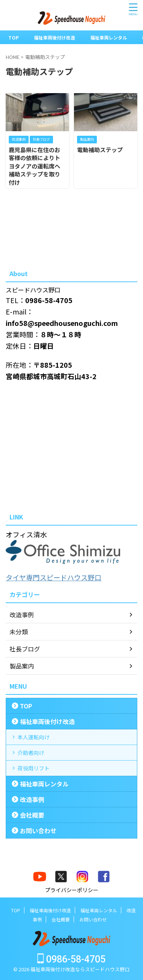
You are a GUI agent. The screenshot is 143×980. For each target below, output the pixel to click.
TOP (14, 37)
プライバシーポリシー (72, 890)
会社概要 (32, 815)
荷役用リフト (34, 768)
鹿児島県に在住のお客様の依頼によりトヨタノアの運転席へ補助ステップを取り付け (35, 166)
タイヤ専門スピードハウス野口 (54, 577)
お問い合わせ (38, 831)
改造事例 (32, 799)
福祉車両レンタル (109, 37)
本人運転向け (34, 737)
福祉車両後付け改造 (55, 37)
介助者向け (31, 753)
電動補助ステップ (100, 150)
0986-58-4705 (71, 959)
